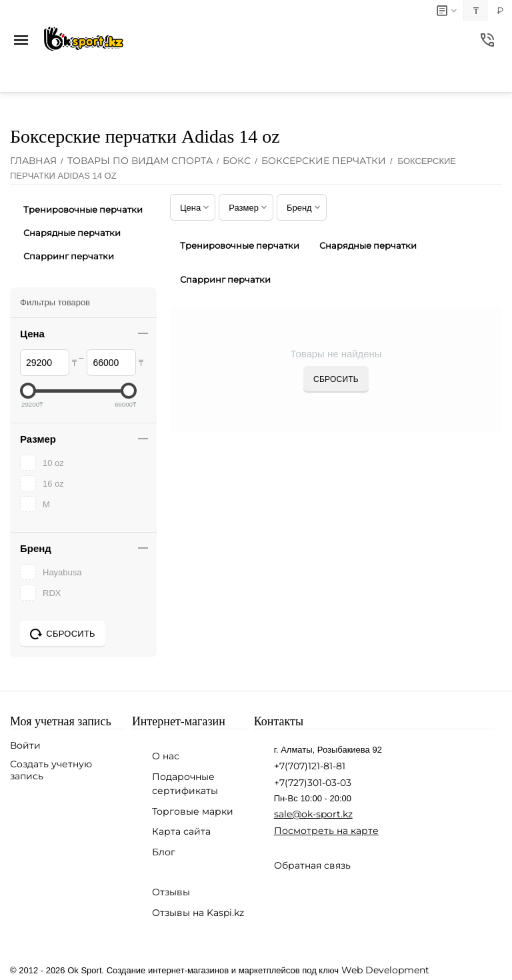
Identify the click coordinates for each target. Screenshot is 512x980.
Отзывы (171, 892)
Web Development (385, 970)
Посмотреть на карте (326, 831)
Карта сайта (181, 831)
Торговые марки (193, 811)
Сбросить (336, 379)
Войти (25, 745)
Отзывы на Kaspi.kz (198, 913)
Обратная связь (312, 865)
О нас (166, 756)
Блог (164, 852)
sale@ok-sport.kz (313, 814)
